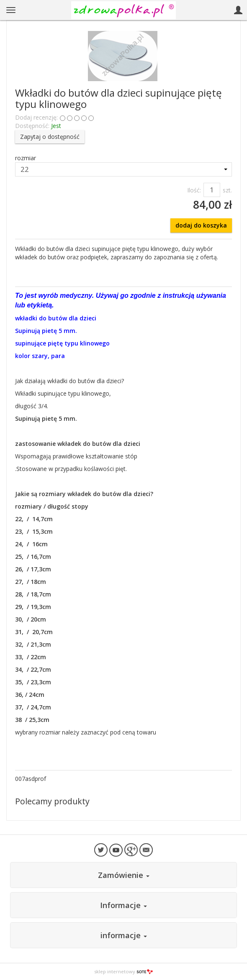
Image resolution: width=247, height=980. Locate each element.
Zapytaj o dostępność (50, 137)
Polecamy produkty (52, 801)
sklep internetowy (123, 971)
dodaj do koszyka (201, 225)
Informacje (123, 905)
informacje (124, 935)
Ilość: (194, 190)
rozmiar (26, 158)
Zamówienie (124, 875)
